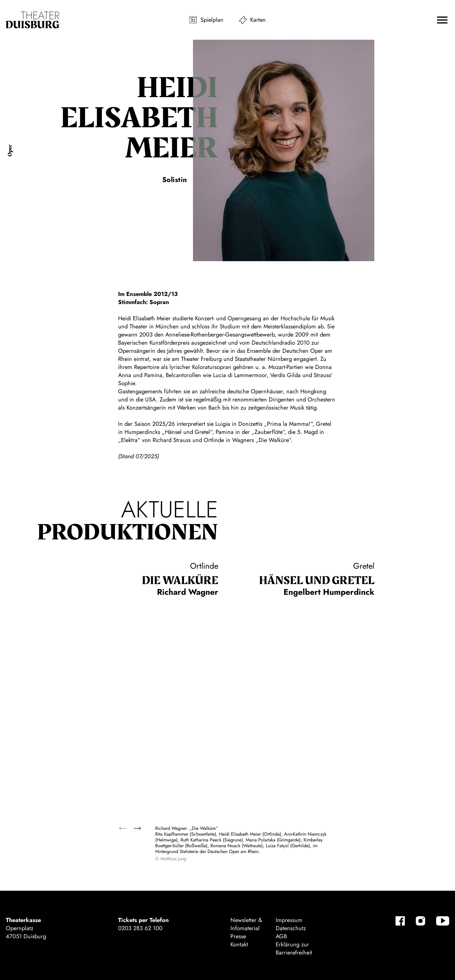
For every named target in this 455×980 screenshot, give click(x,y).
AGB (281, 936)
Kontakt (239, 944)
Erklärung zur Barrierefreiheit (294, 949)
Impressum (289, 920)
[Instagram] (420, 921)
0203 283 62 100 (140, 928)
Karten (258, 20)
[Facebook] (400, 921)
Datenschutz (291, 928)
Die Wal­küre (180, 581)
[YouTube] (443, 921)
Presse (238, 936)
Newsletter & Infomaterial (246, 924)
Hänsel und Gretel (317, 581)
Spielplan (212, 20)
